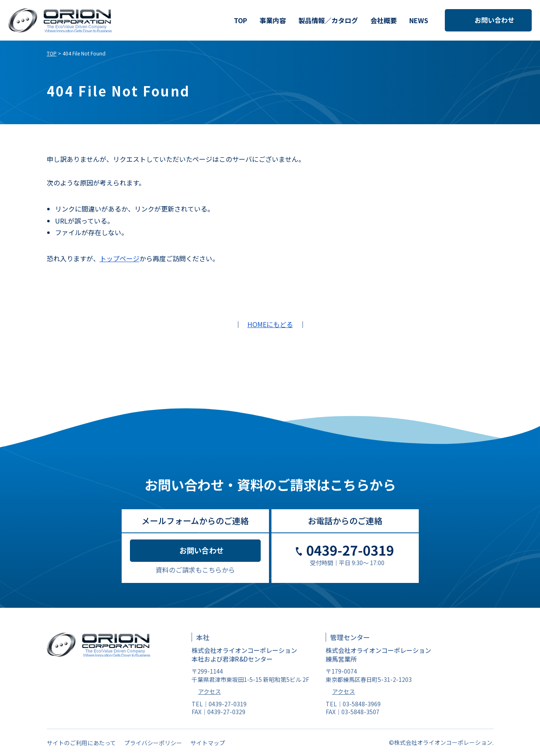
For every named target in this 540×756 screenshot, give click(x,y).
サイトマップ (208, 743)
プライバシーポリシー (153, 743)
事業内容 (273, 20)
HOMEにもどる (270, 324)
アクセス (210, 691)
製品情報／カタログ (328, 20)
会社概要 (384, 20)
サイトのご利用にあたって (81, 743)
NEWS (419, 20)
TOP (240, 20)
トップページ (120, 258)
